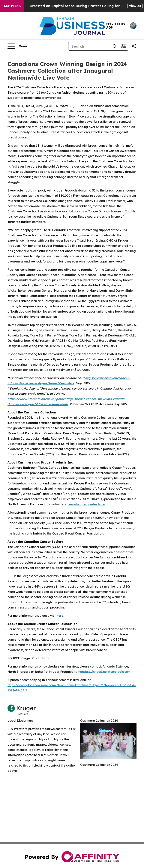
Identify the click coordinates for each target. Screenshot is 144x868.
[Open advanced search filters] (124, 46)
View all (135, 6)
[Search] (89, 46)
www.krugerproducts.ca (87, 504)
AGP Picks (12, 6)
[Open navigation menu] (17, 46)
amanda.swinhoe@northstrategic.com (103, 672)
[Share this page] (134, 46)
